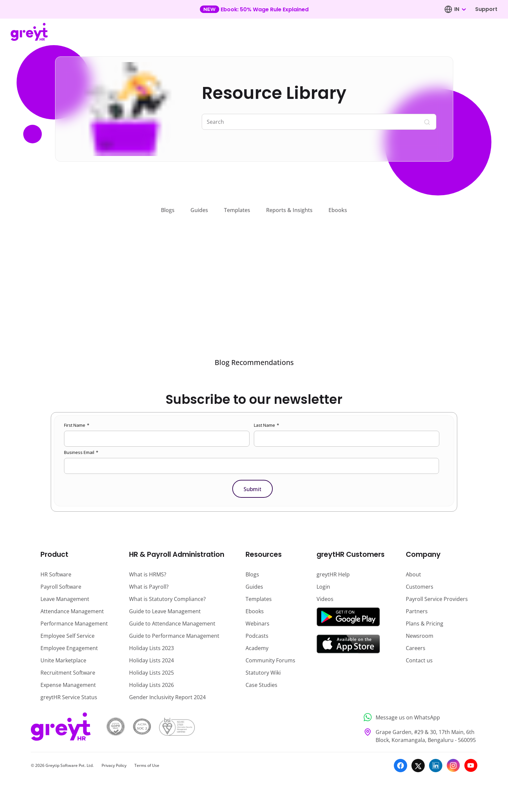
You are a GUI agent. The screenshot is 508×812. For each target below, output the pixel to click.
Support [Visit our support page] (486, 9)
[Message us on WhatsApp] (419, 717)
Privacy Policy (114, 765)
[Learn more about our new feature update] (254, 9)
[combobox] (460, 9)
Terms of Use (147, 765)
